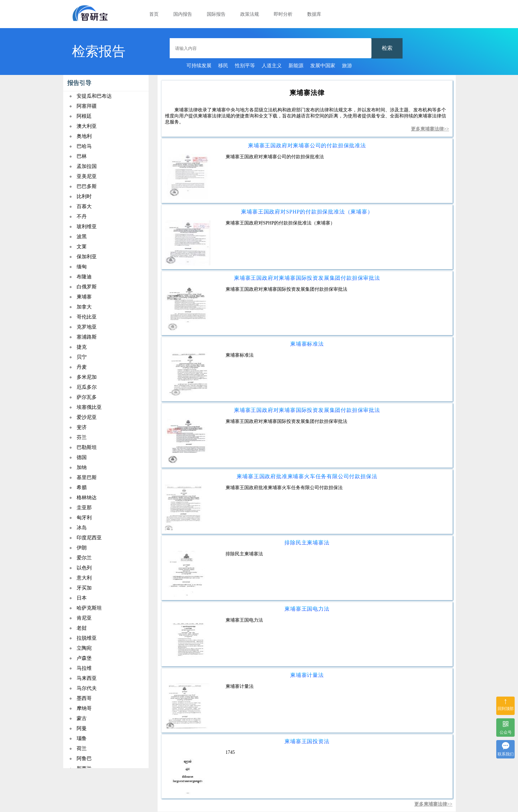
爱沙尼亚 (87, 417)
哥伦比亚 (87, 317)
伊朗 (82, 548)
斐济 (82, 427)
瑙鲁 (82, 738)
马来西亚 (87, 678)
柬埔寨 (84, 297)
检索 (387, 48)
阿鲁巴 (84, 758)
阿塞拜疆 (87, 106)
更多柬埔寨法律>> (430, 129)
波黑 (82, 237)
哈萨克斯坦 (89, 608)
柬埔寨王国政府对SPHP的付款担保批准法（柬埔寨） (307, 212)
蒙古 (82, 718)
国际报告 (216, 14)
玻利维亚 (87, 227)
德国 (82, 457)
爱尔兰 (84, 558)
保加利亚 (87, 257)
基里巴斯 (87, 477)
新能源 (296, 66)
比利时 (84, 196)
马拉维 (84, 668)
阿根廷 (84, 116)
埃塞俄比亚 (89, 407)
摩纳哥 (84, 708)
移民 (223, 66)
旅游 (347, 66)
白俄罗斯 (87, 287)
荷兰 (82, 748)
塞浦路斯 (87, 337)
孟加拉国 (87, 166)
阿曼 (82, 728)
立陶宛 (84, 648)
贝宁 (82, 357)
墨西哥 (84, 698)
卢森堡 (84, 658)
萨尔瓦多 (87, 397)
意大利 (84, 578)
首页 (154, 14)
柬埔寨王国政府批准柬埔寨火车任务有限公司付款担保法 (307, 476)
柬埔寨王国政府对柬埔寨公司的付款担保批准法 (307, 145)
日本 (82, 598)
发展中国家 (323, 66)
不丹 (82, 216)
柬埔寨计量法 (307, 675)
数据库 (314, 14)
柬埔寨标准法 (307, 344)
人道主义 (272, 66)
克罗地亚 (87, 327)
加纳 (82, 467)
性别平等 (245, 66)
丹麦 (82, 367)
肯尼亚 (84, 618)
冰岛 (82, 528)
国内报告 (183, 14)
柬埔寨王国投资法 (307, 741)
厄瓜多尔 (87, 387)
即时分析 (283, 14)
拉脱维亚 (87, 638)
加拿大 (84, 307)
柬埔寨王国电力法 (307, 609)
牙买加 (84, 588)
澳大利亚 (87, 126)
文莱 (82, 247)
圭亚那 (84, 508)
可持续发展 (199, 66)
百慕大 (84, 206)
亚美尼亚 (87, 176)
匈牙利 (84, 518)
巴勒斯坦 (87, 447)
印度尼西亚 (89, 538)
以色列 (84, 568)
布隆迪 (84, 277)
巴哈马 (84, 146)
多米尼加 (87, 377)
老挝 (82, 628)
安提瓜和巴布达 (94, 96)
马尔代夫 (87, 688)
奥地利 (84, 136)
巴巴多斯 (87, 186)
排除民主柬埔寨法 (307, 543)
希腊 (82, 487)
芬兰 (82, 437)
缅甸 (82, 267)
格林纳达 (87, 498)
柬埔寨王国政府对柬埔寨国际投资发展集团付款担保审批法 (307, 278)
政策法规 (250, 14)
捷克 (82, 347)
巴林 (82, 156)
